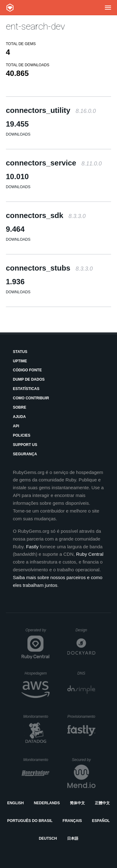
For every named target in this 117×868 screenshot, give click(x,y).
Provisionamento (81, 717)
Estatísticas (26, 389)
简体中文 (77, 803)
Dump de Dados (29, 379)
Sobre (19, 407)
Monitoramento (36, 717)
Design (85, 630)
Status (20, 352)
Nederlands (47, 803)
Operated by (37, 632)
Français (72, 821)
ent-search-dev (35, 26)
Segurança (25, 454)
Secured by (83, 760)
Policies (22, 435)
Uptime (20, 361)
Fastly (32, 547)
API (16, 426)
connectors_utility (51, 110)
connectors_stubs (49, 268)
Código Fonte (27, 370)
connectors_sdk (46, 215)
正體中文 (102, 803)
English (15, 803)
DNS (86, 673)
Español (101, 821)
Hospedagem (37, 673)
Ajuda (19, 417)
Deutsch (48, 838)
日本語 (73, 838)
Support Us (25, 445)
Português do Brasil (30, 821)
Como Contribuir (31, 398)
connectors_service (54, 163)
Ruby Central (90, 554)
